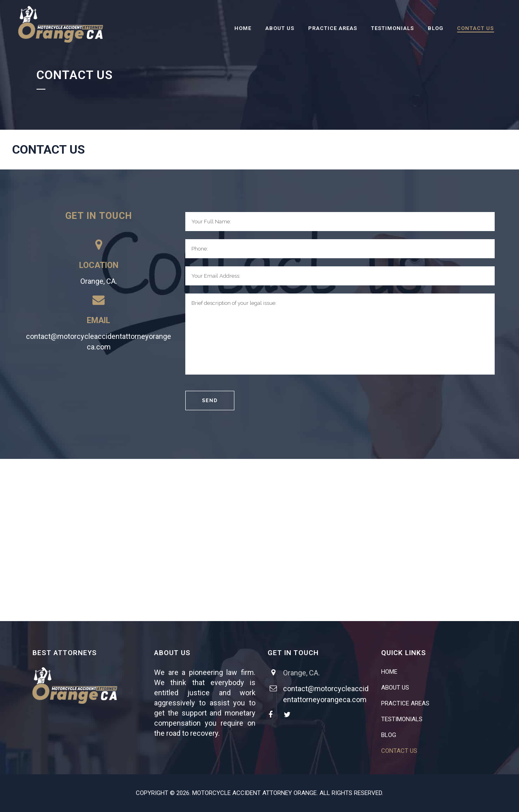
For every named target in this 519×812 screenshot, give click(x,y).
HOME (389, 672)
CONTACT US (399, 751)
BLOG (389, 735)
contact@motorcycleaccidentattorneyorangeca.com (99, 342)
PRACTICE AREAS (405, 703)
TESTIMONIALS (402, 719)
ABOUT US (395, 688)
